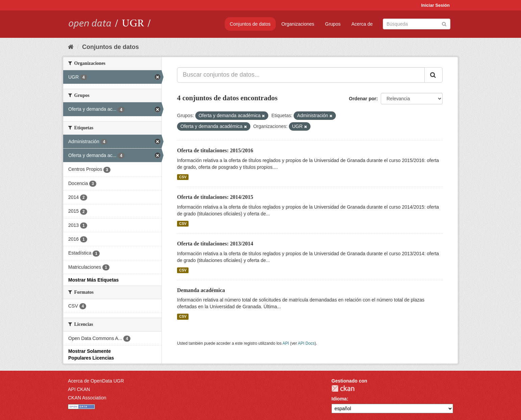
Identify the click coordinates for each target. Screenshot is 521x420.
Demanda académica (201, 290)
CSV (183, 177)
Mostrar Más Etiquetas (93, 280)
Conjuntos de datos (250, 24)
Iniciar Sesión (435, 5)
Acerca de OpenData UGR (96, 381)
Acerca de (362, 24)
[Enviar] (444, 23)
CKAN (343, 388)
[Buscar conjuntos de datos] (417, 24)
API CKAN (79, 389)
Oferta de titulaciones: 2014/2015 (215, 197)
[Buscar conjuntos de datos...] (301, 75)
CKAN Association (87, 398)
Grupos (333, 24)
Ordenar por (363, 99)
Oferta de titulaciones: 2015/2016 (215, 150)
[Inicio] (71, 47)
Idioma (339, 399)
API (286, 343)
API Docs (306, 343)
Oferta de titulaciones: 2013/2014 (215, 244)
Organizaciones (298, 24)
